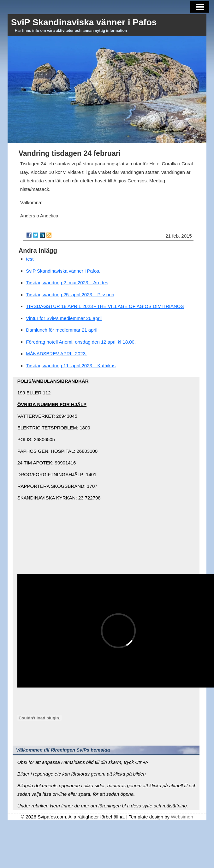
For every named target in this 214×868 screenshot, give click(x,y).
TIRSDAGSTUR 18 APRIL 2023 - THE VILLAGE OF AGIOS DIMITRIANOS (105, 306)
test (30, 259)
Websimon (182, 817)
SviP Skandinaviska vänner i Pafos (84, 22)
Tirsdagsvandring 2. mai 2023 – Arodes (67, 283)
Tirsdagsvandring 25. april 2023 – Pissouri (70, 295)
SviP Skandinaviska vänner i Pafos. (63, 271)
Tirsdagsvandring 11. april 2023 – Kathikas (71, 366)
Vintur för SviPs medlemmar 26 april (64, 318)
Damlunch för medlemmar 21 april (62, 330)
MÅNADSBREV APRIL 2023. (56, 354)
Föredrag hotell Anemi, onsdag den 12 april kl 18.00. (81, 342)
